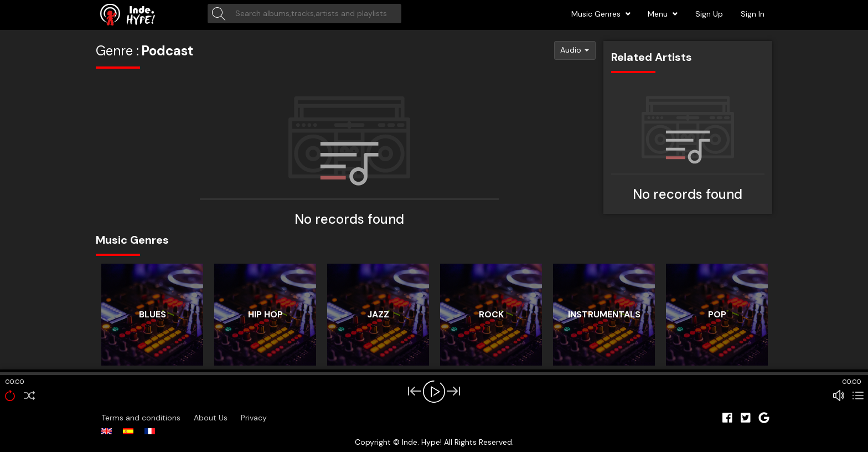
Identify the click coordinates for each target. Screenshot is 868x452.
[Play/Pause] (434, 392)
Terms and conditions (142, 418)
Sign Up (709, 14)
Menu (663, 14)
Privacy (254, 418)
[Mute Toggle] (839, 395)
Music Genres (601, 14)
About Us (212, 418)
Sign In (753, 14)
